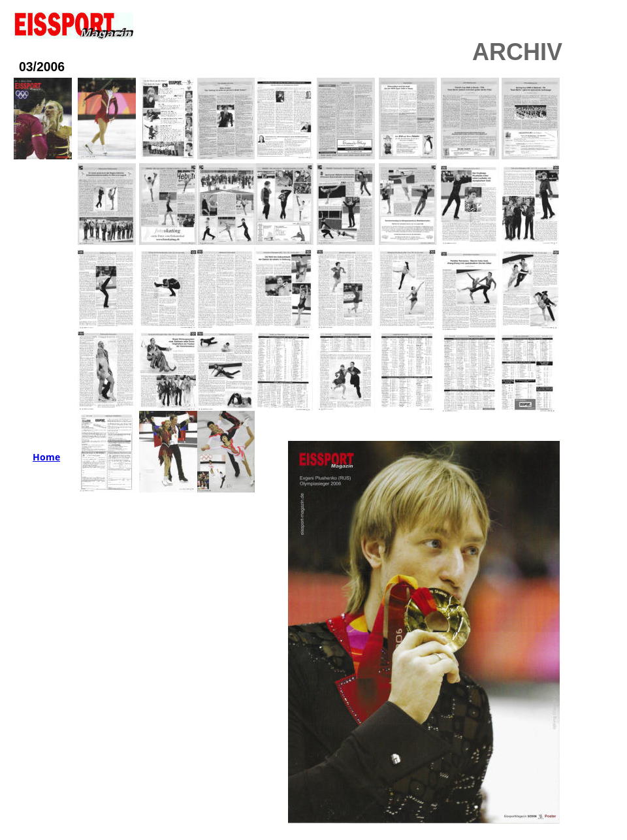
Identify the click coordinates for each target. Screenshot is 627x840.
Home (46, 457)
